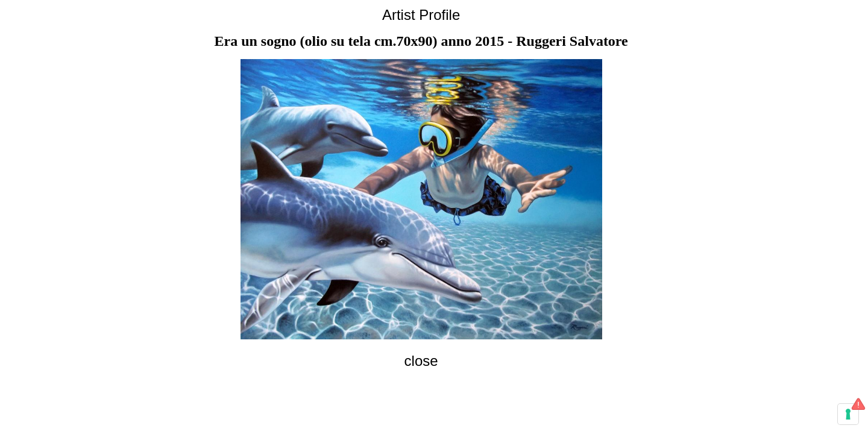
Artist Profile (421, 15)
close (421, 361)
